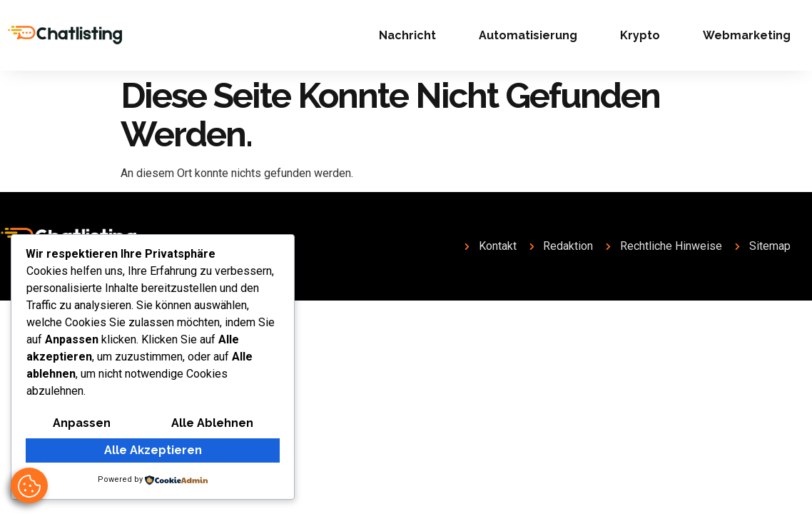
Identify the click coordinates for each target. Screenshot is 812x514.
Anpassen (82, 423)
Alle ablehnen (212, 423)
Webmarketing (747, 35)
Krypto (640, 35)
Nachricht (407, 35)
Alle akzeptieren (153, 450)
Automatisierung (528, 35)
